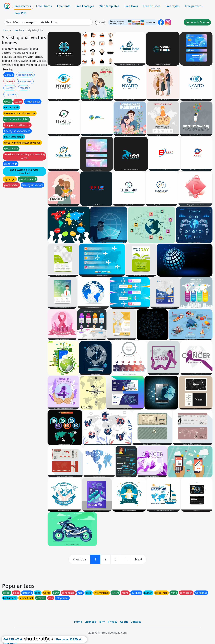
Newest (9, 81)
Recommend (25, 81)
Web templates (109, 6)
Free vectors (23, 6)
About (124, 622)
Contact (136, 622)
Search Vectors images (20, 22)
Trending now (26, 75)
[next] (139, 559)
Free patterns (194, 6)
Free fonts (64, 6)
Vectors (19, 30)
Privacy (113, 622)
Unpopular (11, 94)
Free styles (173, 6)
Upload (101, 22)
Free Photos (44, 6)
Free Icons (131, 6)
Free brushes (152, 6)
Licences (90, 622)
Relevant (10, 88)
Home (7, 30)
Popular (24, 88)
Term (102, 622)
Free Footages (85, 6)
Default (9, 75)
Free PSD (20, 13)
